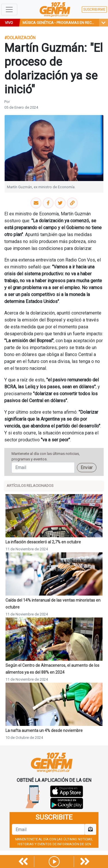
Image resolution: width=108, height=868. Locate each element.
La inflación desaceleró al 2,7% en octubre (43, 542)
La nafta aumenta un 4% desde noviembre (44, 730)
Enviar (87, 467)
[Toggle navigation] (9, 10)
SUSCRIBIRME (94, 10)
